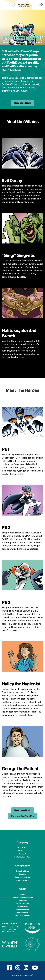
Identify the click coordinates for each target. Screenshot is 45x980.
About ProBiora (22, 848)
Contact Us (23, 854)
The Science (23, 851)
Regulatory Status (23, 871)
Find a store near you (22, 915)
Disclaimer (23, 874)
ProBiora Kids (23, 900)
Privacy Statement (23, 880)
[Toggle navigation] (3, 5)
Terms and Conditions (23, 877)
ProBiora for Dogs (22, 903)
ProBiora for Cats (23, 906)
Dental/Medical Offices (22, 857)
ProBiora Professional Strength (22, 897)
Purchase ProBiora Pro (23, 816)
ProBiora (23, 894)
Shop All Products (23, 909)
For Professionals (22, 912)
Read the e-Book (22, 103)
